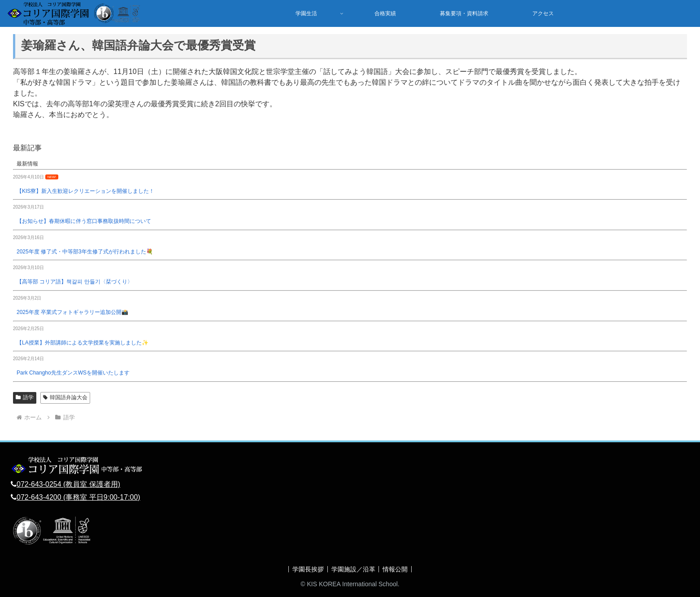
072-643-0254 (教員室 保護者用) (68, 484)
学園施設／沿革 (353, 569)
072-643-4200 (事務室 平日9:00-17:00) (78, 497)
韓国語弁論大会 (65, 397)
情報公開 (397, 569)
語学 (25, 397)
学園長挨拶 (306, 569)
